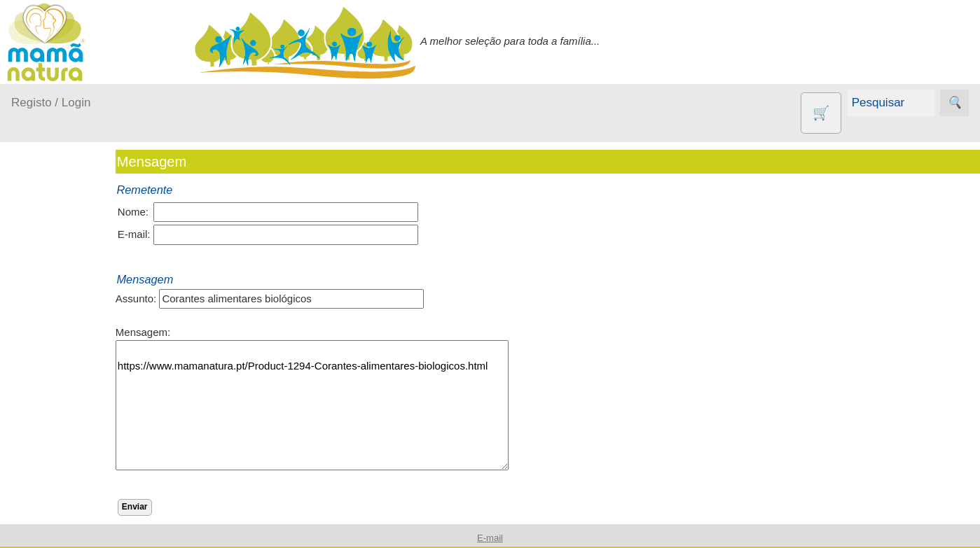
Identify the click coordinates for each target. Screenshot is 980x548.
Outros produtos (49, 457)
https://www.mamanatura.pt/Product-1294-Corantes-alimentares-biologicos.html (337, 405)
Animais (63, 520)
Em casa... (53, 314)
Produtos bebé (46, 252)
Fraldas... (50, 340)
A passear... (55, 287)
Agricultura (70, 497)
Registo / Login (51, 103)
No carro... (53, 368)
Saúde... (48, 422)
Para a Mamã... (64, 394)
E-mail (490, 538)
